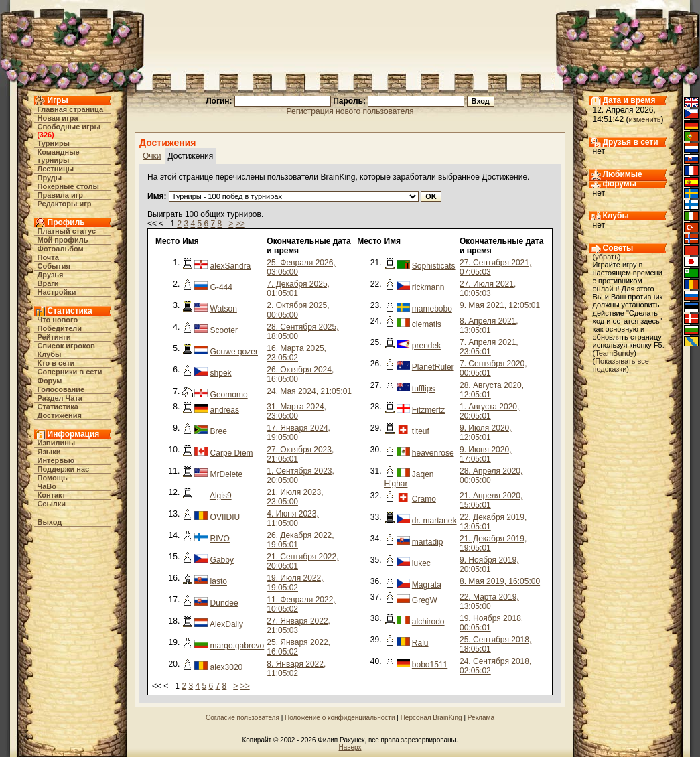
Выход (50, 522)
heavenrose (433, 453)
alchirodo (428, 622)
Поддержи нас (64, 469)
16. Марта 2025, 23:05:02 (296, 353)
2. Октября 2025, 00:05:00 (298, 310)
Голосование (61, 389)
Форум (50, 381)
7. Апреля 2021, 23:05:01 (489, 347)
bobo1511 (430, 665)
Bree (219, 431)
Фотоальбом (61, 249)
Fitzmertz (428, 410)
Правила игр (61, 195)
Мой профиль (63, 240)
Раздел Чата (60, 398)
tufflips (423, 389)
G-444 (221, 287)
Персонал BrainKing (431, 718)
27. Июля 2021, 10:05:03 (488, 289)
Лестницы (56, 169)
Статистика (58, 407)
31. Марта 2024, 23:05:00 (296, 411)
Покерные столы (68, 186)
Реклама (481, 718)
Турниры (54, 143)
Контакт (52, 495)
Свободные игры (69, 127)
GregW (425, 600)
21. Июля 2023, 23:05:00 (295, 497)
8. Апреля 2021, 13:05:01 (489, 326)
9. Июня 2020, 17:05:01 (485, 454)
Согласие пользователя (242, 718)
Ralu (420, 643)
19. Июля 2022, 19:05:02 (295, 583)
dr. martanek (434, 521)
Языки (49, 452)
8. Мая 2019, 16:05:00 (500, 581)
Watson (224, 309)
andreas (225, 410)
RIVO (220, 539)
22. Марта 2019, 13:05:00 (489, 602)
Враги (48, 283)
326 (46, 135)
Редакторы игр (65, 204)
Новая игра (58, 118)
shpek (221, 373)
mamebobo (432, 309)
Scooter (224, 330)
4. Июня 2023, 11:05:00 (292, 519)
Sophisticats (434, 266)
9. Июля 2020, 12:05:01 (486, 433)
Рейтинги (54, 337)
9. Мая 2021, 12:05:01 (500, 305)
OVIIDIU (225, 517)
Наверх (350, 747)
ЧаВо (47, 486)
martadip (428, 542)
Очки (152, 156)
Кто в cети (56, 363)
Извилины (57, 443)
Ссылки (52, 504)
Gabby (222, 560)
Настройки (57, 292)
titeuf (421, 431)
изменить (645, 119)
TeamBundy (614, 353)
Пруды (50, 178)
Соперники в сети (70, 372)
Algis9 (221, 496)
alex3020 (227, 667)
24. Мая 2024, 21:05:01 (309, 391)
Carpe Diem (232, 453)
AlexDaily (226, 624)
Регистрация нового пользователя (350, 111)
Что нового (58, 320)
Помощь (53, 478)
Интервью (56, 460)
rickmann (428, 287)
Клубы (50, 354)
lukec (421, 563)
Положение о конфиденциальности (340, 718)
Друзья (51, 275)
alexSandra (231, 266)
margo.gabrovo (237, 646)
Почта (48, 257)
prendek (426, 346)
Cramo (424, 499)
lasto (219, 581)
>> (240, 224)
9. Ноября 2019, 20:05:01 (489, 565)
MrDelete (227, 474)
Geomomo (229, 395)
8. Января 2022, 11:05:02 (296, 669)
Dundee (224, 603)
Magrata (427, 585)
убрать (607, 257)
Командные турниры (59, 156)
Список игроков (66, 346)
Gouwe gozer (234, 352)
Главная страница (71, 109)
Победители (60, 328)
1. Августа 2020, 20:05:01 (489, 411)
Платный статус (67, 231)
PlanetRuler (433, 367)
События (54, 266)
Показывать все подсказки (621, 365)
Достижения (60, 415)
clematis (427, 324)
